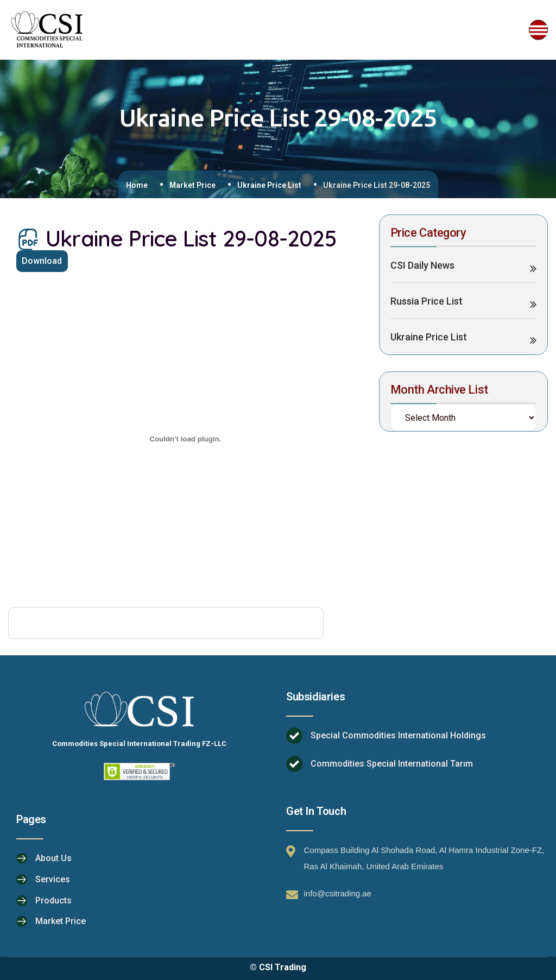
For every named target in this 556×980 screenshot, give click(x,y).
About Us (53, 859)
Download (44, 263)
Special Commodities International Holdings (398, 736)
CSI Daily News (422, 266)
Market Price (192, 185)
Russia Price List (427, 302)
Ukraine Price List (269, 185)
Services (53, 879)
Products (53, 900)
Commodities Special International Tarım (392, 765)
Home (137, 185)
